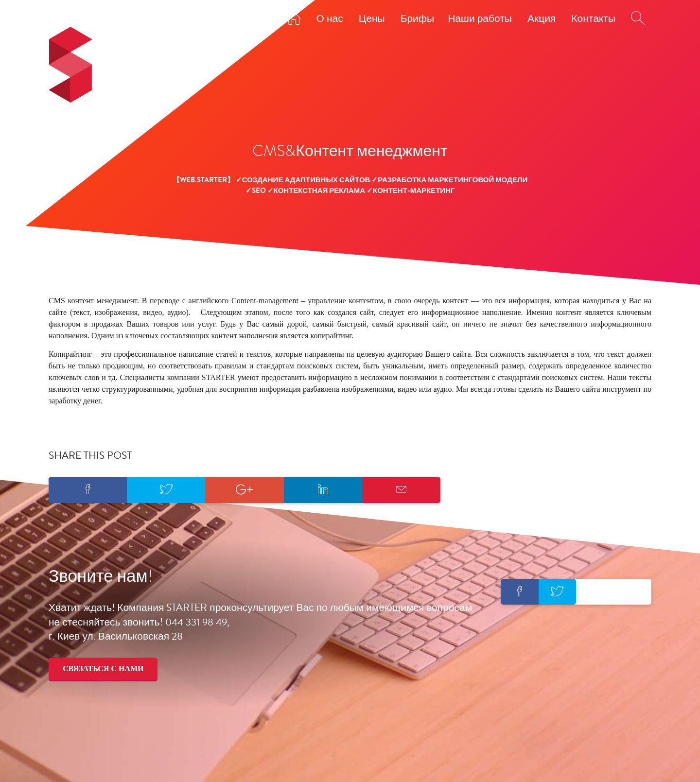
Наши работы (480, 18)
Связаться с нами (103, 669)
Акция (542, 18)
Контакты (593, 18)
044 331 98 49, (197, 622)
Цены (372, 18)
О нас (330, 18)
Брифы (418, 18)
